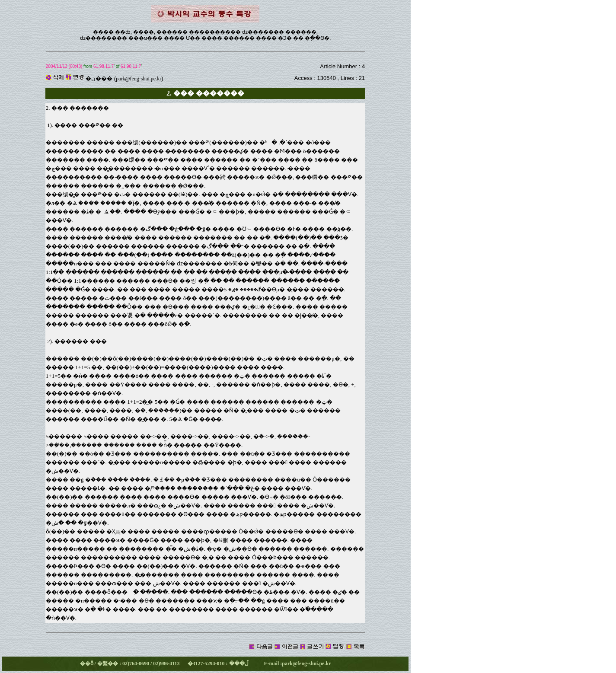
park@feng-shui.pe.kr (139, 79)
